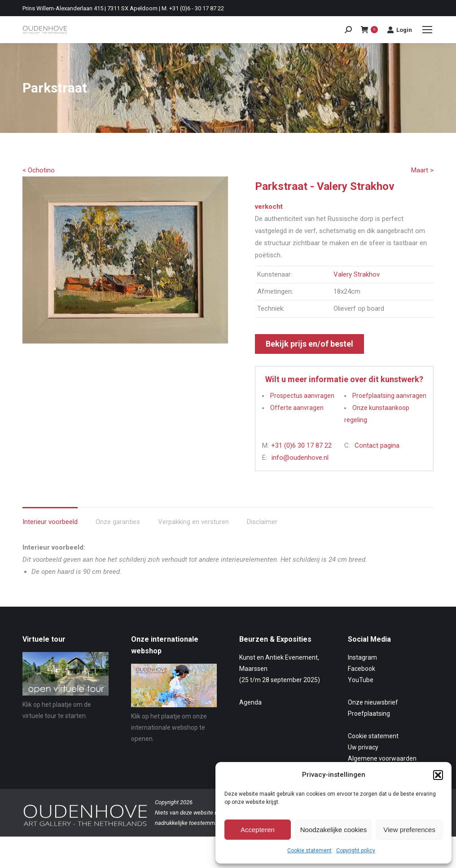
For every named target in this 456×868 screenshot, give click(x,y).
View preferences (409, 830)
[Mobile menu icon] (427, 30)
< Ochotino (39, 170)
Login (399, 30)
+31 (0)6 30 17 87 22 (301, 445)
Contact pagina (377, 445)
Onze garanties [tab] (118, 522)
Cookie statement (309, 850)
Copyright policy (356, 850)
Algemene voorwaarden (382, 758)
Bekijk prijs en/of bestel (309, 344)
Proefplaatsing (369, 714)
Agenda (250, 702)
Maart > (422, 170)
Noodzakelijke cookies (333, 830)
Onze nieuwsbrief (373, 702)
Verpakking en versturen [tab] (193, 522)
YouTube (361, 680)
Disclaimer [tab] (262, 522)
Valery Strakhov (357, 274)
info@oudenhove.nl (300, 458)
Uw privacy (363, 747)
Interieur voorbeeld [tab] (50, 522)
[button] (438, 775)
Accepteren (258, 830)
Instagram (362, 657)
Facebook (362, 669)
